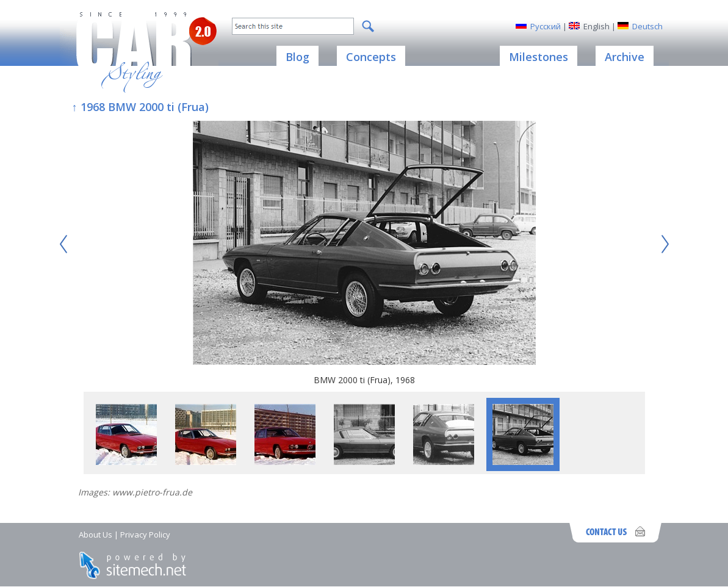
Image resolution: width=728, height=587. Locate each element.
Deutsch (647, 26)
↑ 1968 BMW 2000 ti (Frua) (140, 107)
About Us (96, 535)
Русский (546, 26)
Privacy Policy (145, 535)
